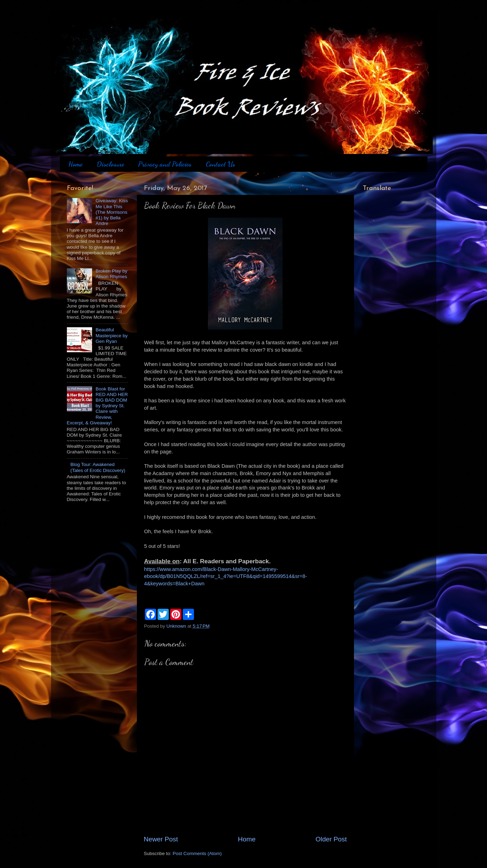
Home (75, 164)
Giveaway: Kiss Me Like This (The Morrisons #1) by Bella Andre (112, 212)
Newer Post (161, 839)
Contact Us (221, 164)
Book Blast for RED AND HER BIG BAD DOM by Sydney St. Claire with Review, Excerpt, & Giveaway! (98, 406)
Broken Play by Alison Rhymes (112, 274)
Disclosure (110, 164)
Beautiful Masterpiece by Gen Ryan (112, 335)
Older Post (331, 839)
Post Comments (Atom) (197, 853)
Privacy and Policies (165, 164)
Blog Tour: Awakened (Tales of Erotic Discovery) (98, 467)
